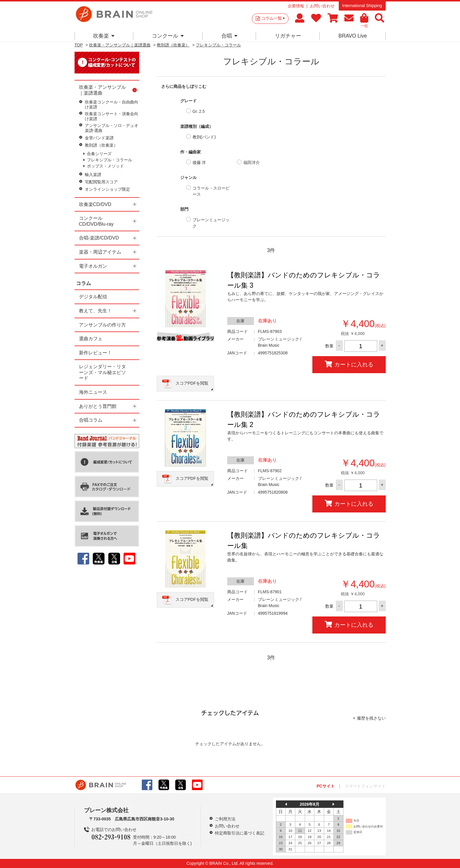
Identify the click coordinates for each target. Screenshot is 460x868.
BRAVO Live (353, 36)
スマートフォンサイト (365, 786)
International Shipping (362, 6)
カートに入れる (349, 364)
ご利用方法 (225, 819)
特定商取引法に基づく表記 (240, 833)
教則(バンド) (204, 137)
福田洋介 (252, 162)
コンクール (168, 36)
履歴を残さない (371, 718)
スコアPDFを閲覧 (192, 383)
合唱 (229, 36)
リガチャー (288, 36)
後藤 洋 (199, 162)
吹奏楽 (104, 36)
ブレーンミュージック (211, 223)
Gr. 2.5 (199, 111)
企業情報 (296, 6)
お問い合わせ (322, 6)
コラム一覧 (273, 18)
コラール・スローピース (211, 191)
